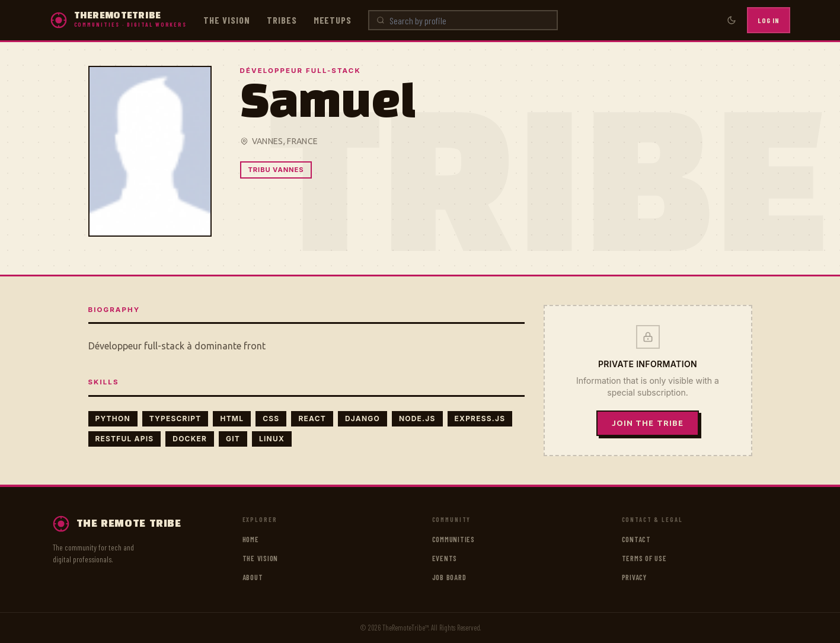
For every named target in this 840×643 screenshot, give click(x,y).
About (253, 577)
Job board (449, 577)
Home (251, 539)
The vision (227, 20)
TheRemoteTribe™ (405, 628)
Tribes (282, 20)
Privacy (634, 577)
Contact (636, 539)
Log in (769, 20)
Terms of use (644, 558)
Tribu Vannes (276, 170)
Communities (453, 539)
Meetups (333, 20)
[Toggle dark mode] (732, 20)
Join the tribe (648, 423)
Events (445, 558)
